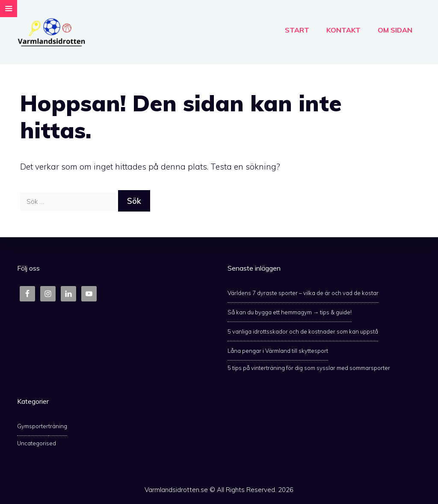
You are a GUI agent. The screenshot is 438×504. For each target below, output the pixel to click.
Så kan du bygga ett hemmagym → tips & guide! (290, 312)
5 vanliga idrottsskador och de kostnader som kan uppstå (303, 331)
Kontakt (343, 30)
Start (297, 30)
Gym (23, 426)
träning (58, 426)
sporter (39, 426)
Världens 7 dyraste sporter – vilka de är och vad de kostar (303, 293)
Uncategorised (37, 443)
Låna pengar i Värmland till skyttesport (278, 351)
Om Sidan (395, 30)
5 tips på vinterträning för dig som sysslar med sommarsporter (309, 368)
